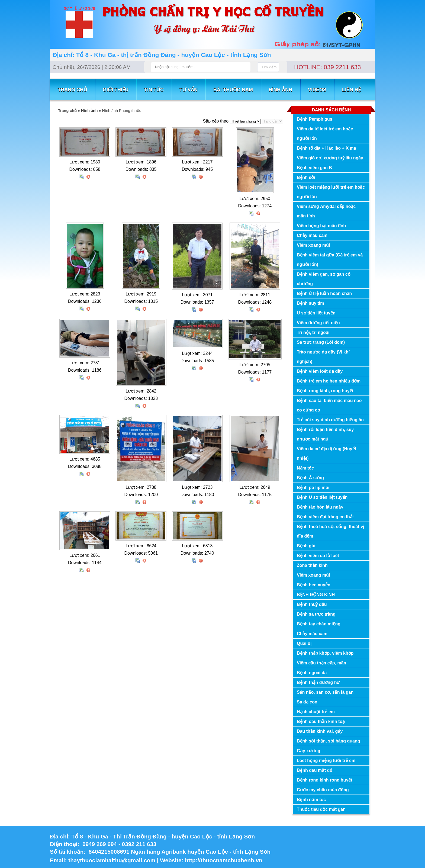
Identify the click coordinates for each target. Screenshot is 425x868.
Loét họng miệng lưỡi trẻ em (326, 761)
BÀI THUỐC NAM (233, 90)
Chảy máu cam (312, 235)
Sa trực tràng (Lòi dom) (321, 342)
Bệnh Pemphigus (315, 119)
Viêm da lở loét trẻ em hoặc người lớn (325, 134)
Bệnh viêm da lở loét (318, 556)
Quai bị (304, 643)
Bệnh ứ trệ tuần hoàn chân (324, 293)
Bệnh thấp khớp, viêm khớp (325, 653)
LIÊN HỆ (351, 90)
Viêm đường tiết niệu (318, 323)
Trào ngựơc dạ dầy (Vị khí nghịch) (323, 357)
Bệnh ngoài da (312, 673)
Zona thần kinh (312, 565)
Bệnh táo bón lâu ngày (320, 507)
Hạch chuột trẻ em (316, 712)
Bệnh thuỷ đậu (312, 604)
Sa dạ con (307, 702)
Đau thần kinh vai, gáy (320, 731)
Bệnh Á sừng (310, 478)
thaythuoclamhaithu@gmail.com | (114, 860)
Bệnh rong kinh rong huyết (325, 780)
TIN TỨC (154, 90)
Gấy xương (309, 751)
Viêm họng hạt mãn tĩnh (321, 226)
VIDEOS (317, 90)
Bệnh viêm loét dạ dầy (320, 371)
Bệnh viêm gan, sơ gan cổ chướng (324, 279)
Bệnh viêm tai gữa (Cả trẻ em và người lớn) (330, 260)
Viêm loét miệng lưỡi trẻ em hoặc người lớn (331, 192)
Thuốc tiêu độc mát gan (321, 809)
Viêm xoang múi (313, 245)
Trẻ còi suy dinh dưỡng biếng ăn (330, 420)
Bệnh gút (306, 546)
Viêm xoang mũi (313, 575)
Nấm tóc (305, 468)
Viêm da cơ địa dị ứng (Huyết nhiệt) (326, 454)
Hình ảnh (280, 90)
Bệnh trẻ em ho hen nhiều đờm (329, 381)
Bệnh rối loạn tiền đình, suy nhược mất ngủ (325, 434)
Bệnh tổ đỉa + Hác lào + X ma (326, 148)
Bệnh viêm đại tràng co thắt (325, 517)
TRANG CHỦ (72, 90)
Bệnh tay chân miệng (319, 624)
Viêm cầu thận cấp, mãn (321, 663)
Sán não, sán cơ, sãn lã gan (325, 692)
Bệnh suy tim (310, 303)
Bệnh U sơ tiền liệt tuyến (322, 497)
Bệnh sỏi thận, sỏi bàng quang (329, 741)
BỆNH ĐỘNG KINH (316, 595)
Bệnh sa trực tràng (316, 614)
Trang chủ (67, 111)
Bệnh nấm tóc (311, 800)
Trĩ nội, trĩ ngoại (313, 332)
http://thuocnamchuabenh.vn (224, 860)
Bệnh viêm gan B (314, 168)
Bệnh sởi (306, 177)
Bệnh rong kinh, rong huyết (325, 391)
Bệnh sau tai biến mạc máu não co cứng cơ (329, 405)
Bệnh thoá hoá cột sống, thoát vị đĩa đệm (330, 531)
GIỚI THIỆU (116, 90)
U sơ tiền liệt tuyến (316, 313)
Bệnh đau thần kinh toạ (321, 721)
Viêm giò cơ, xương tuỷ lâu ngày (330, 158)
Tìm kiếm (269, 67)
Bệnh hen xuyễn (314, 585)
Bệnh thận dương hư (318, 682)
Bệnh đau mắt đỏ (315, 770)
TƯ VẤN (189, 90)
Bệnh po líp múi (313, 488)
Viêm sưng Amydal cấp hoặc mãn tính (326, 211)
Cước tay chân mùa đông (323, 790)
